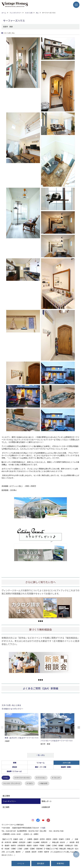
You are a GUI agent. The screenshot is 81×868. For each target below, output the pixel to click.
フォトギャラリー (9, 802)
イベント (21, 863)
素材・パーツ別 (41, 767)
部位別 (15, 767)
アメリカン (44, 778)
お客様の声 (46, 808)
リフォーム (41, 763)
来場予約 (60, 863)
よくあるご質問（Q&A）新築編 (40, 688)
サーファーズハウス (24, 778)
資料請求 (41, 863)
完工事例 (6, 808)
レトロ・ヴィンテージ (13, 784)
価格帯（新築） (66, 767)
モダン (32, 784)
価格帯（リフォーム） (15, 771)
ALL (7, 778)
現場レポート (47, 802)
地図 (44, 828)
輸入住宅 (46, 784)
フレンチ (59, 778)
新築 (15, 763)
